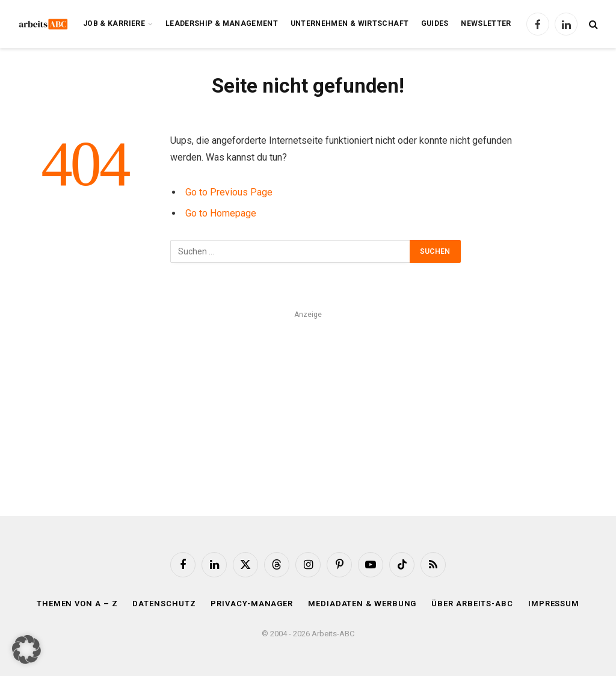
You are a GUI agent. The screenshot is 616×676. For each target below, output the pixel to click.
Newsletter (486, 23)
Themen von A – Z (77, 604)
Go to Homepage (221, 213)
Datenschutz (164, 604)
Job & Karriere (114, 23)
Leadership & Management (222, 23)
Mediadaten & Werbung (362, 604)
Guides (435, 23)
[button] (26, 650)
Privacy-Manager (252, 604)
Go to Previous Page (229, 192)
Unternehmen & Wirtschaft (350, 23)
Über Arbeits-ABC (472, 604)
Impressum (554, 604)
